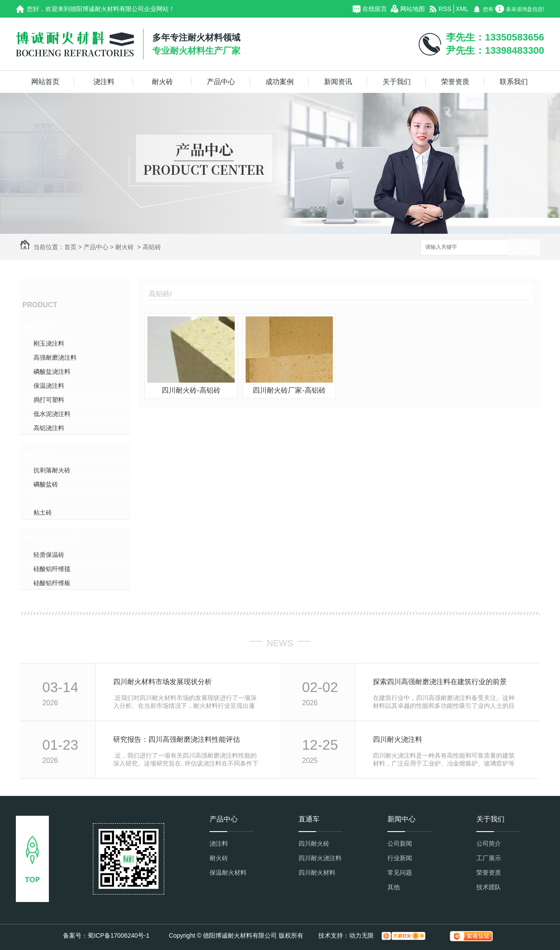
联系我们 (514, 82)
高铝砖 (152, 247)
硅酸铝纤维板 (52, 583)
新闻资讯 (338, 82)
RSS (445, 9)
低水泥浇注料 (52, 414)
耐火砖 (162, 82)
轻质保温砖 (49, 555)
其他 (394, 887)
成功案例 (280, 82)
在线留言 (375, 9)
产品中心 (221, 82)
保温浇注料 (49, 386)
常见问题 (400, 873)
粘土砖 (43, 512)
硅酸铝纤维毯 (52, 569)
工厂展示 (489, 858)
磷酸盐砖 (46, 484)
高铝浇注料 (49, 428)
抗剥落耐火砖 (52, 470)
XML (462, 9)
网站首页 (45, 82)
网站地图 (413, 9)
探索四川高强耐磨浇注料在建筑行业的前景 (440, 682)
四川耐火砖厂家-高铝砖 (289, 390)
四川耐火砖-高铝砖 (191, 390)
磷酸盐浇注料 (52, 372)
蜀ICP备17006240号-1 (118, 935)
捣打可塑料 (49, 400)
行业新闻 (400, 858)
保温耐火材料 (57, 538)
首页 (70, 247)
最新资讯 (280, 628)
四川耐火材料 (317, 873)
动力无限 (361, 935)
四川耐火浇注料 (398, 739)
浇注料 (104, 82)
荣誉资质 (455, 82)
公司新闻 (400, 843)
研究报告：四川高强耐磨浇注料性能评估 (177, 739)
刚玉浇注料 (49, 343)
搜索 (524, 248)
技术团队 (489, 887)
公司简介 (489, 843)
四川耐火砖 (314, 843)
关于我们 (397, 82)
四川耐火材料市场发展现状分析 (162, 682)
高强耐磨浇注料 (55, 357)
